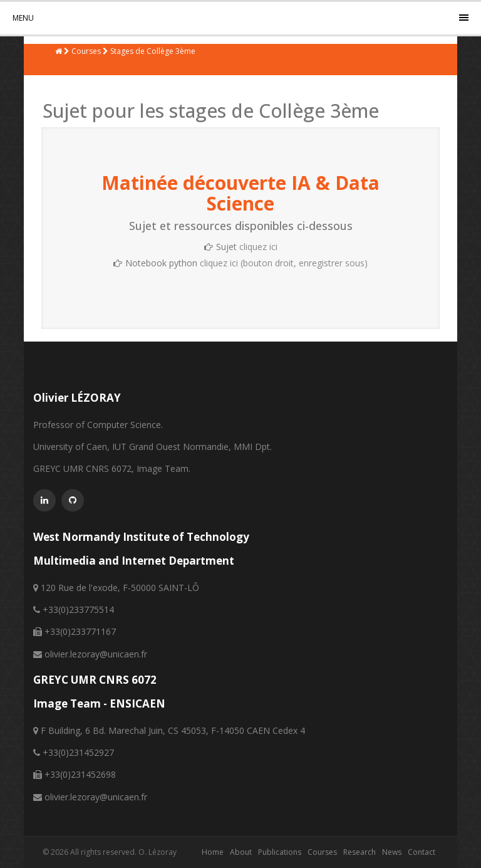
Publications (280, 852)
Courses (322, 852)
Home (213, 852)
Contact (422, 852)
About (241, 852)
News (392, 852)
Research (359, 852)
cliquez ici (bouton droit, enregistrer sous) (284, 263)
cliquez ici (258, 247)
